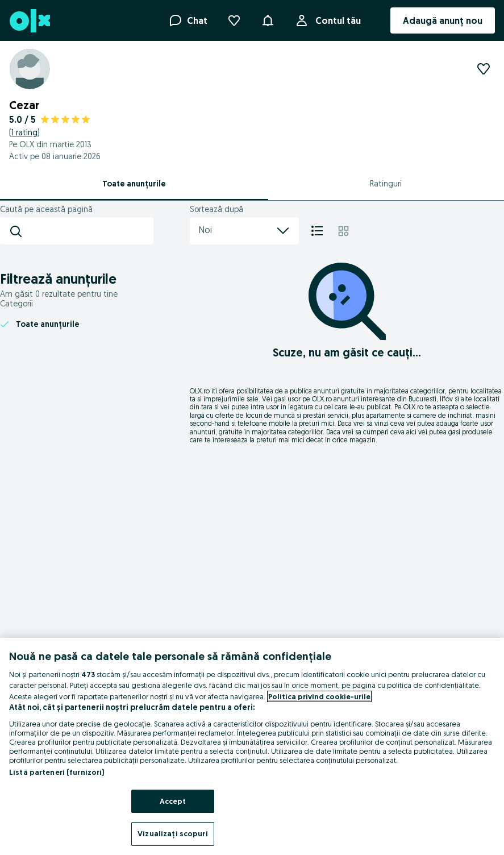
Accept (173, 801)
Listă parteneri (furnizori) (57, 772)
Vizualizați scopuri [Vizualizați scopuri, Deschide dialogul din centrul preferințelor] (172, 833)
